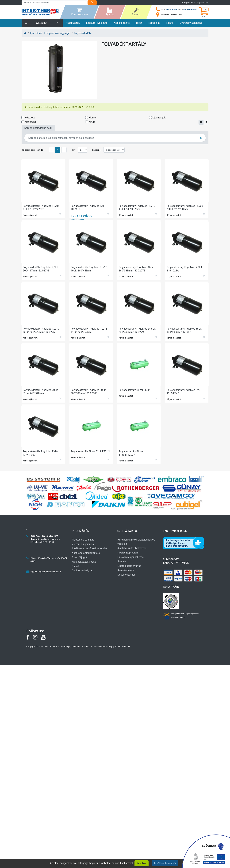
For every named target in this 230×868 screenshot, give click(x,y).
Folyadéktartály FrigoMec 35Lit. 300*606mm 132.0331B (185, 332)
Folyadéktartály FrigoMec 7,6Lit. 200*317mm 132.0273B (41, 270)
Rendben (142, 863)
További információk (165, 863)
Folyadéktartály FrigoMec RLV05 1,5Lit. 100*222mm (41, 208)
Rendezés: (97, 150)
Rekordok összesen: (32, 150)
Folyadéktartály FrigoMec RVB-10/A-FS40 (184, 394)
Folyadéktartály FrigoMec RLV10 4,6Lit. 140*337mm (137, 208)
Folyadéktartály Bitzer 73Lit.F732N (90, 454)
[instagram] (37, 642)
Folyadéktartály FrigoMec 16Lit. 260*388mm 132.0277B (137, 270)
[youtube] (45, 642)
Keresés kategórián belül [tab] (38, 128)
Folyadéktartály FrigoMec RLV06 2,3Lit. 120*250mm (185, 208)
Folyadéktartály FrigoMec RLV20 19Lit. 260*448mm (89, 270)
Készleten (31, 118)
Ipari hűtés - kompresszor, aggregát (50, 33)
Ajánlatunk (30, 122)
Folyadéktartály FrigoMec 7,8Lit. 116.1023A (185, 270)
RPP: (74, 150)
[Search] (92, 3)
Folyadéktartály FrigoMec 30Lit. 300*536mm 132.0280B (89, 394)
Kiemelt (93, 118)
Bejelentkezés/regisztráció (195, 2)
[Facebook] (30, 642)
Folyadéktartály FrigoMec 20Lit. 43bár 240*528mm (41, 394)
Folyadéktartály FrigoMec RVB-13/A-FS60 (41, 456)
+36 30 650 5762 (172, 9)
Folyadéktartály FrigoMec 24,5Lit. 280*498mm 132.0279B (138, 332)
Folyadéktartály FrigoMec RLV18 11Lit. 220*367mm (89, 332)
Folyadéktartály (82, 33)
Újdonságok (159, 118)
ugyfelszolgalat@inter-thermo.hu (46, 575)
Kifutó (92, 122)
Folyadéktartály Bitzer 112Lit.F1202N (131, 456)
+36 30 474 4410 (190, 9)
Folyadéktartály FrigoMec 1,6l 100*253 (88, 208)
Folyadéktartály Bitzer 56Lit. (135, 392)
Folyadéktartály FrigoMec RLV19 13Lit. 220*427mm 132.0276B (41, 332)
